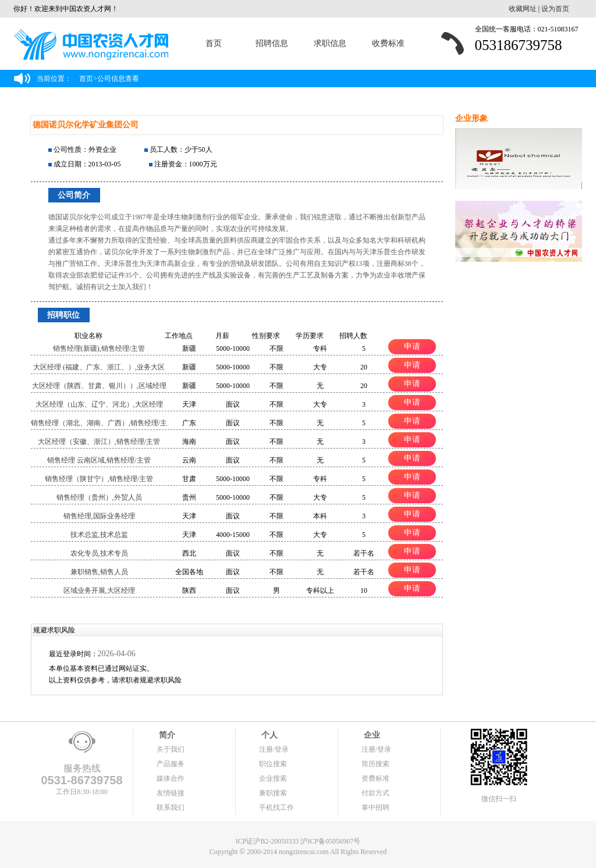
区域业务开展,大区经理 (99, 590)
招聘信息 (272, 43)
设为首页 (555, 9)
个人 (268, 735)
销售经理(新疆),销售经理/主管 (99, 348)
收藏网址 (523, 9)
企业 (371, 735)
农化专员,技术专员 (99, 553)
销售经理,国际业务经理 (99, 516)
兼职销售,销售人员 (99, 572)
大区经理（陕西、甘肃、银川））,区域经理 (99, 386)
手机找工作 (276, 807)
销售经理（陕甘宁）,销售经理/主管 (99, 479)
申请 (412, 346)
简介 (166, 735)
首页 (214, 43)
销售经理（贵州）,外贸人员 (99, 497)
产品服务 (171, 764)
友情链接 (171, 793)
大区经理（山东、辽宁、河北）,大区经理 (99, 404)
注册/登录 (274, 749)
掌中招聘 (375, 807)
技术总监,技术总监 (99, 535)
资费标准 (375, 778)
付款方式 (375, 793)
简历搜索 (375, 764)
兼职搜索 (273, 793)
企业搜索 (273, 778)
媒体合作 (171, 778)
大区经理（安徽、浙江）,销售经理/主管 (99, 442)
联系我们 (171, 807)
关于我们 (171, 749)
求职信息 (330, 43)
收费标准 (388, 43)
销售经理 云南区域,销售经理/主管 (99, 460)
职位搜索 (273, 764)
